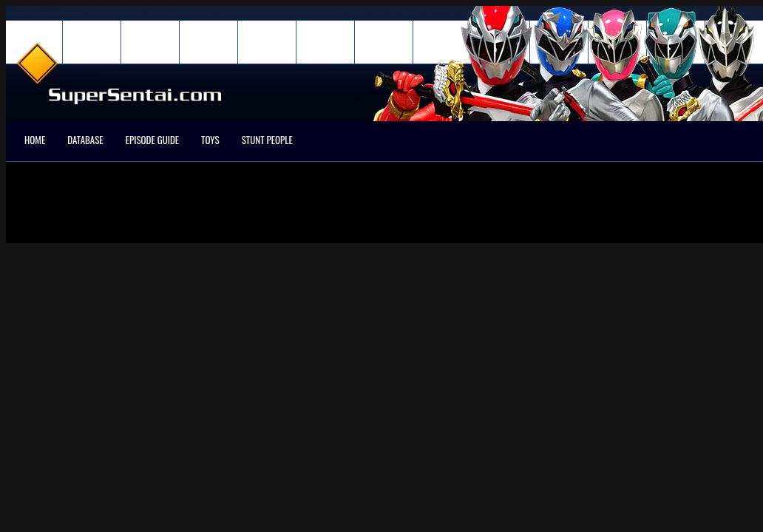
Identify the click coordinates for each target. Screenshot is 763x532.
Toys (210, 140)
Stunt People (267, 140)
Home (35, 140)
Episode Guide (152, 140)
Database (85, 140)
